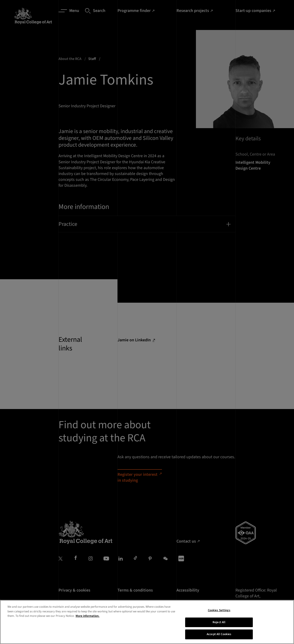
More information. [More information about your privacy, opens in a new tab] (88, 622)
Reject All (219, 629)
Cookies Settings (219, 617)
